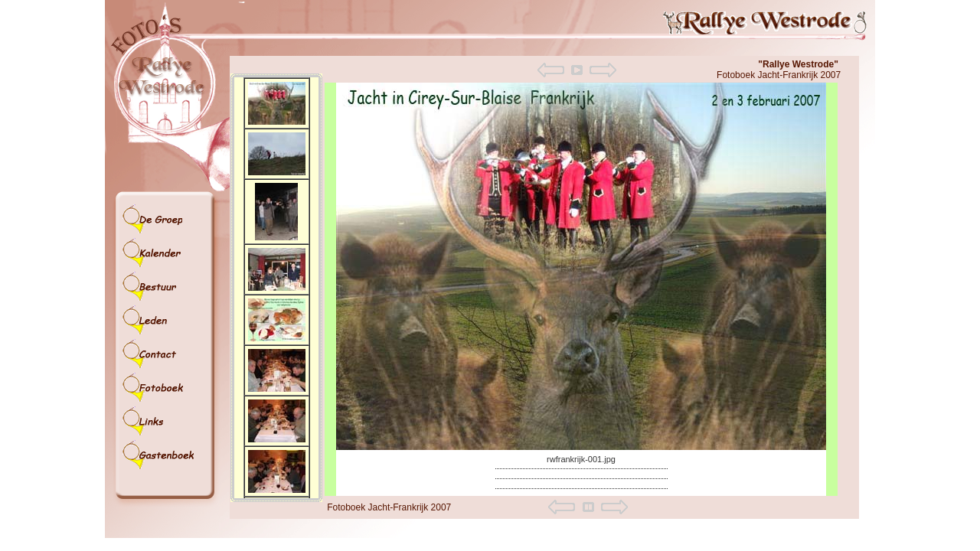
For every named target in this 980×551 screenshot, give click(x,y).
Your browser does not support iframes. (276, 288)
